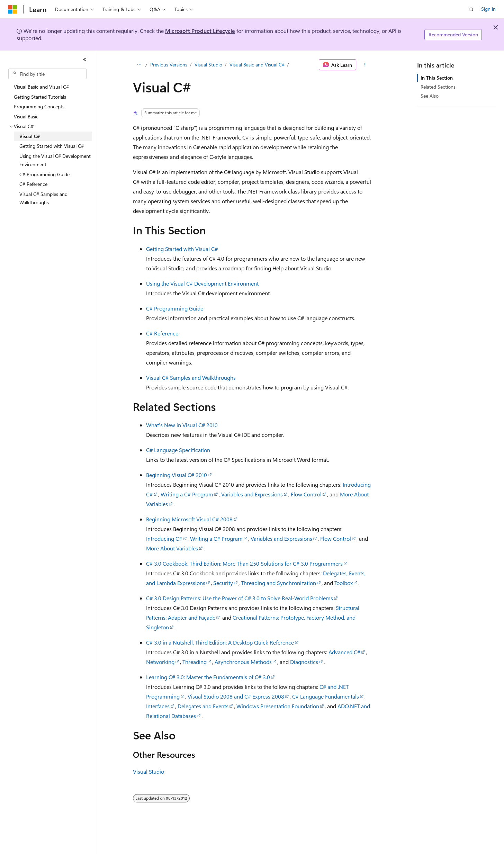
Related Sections (438, 87)
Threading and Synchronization (278, 583)
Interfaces (158, 706)
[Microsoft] (13, 9)
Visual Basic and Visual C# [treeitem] (41, 87)
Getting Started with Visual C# (182, 249)
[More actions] (365, 65)
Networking (160, 662)
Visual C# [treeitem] (30, 136)
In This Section (437, 78)
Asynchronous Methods (243, 662)
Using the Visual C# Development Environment (202, 283)
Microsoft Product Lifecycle (200, 31)
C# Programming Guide (175, 308)
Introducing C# (164, 538)
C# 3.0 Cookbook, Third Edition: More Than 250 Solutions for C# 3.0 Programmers (244, 563)
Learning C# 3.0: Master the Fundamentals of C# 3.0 (208, 677)
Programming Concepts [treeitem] (39, 106)
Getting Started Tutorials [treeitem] (40, 97)
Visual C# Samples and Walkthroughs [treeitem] (43, 198)
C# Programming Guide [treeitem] (44, 174)
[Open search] (471, 9)
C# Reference (162, 333)
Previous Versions (169, 65)
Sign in (488, 9)
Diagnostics (304, 662)
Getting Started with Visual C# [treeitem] (52, 146)
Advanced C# (344, 652)
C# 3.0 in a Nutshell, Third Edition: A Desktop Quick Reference (220, 642)
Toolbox (344, 583)
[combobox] (47, 74)
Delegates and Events (203, 706)
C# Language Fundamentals (326, 696)
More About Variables (172, 548)
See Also (430, 96)
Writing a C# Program (187, 494)
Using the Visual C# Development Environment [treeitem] (55, 160)
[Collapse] (85, 60)
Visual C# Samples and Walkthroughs (191, 377)
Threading (195, 662)
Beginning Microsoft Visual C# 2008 (189, 519)
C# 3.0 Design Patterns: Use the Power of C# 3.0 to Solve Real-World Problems (240, 598)
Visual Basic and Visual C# (257, 65)
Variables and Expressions (252, 494)
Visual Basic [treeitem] (26, 116)
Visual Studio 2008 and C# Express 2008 (236, 696)
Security (223, 583)
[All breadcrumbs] (139, 65)
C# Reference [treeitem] (33, 184)
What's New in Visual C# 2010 (182, 425)
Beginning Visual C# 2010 (177, 475)
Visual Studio (208, 65)
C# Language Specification (178, 450)
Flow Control (306, 494)
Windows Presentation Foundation (278, 706)
